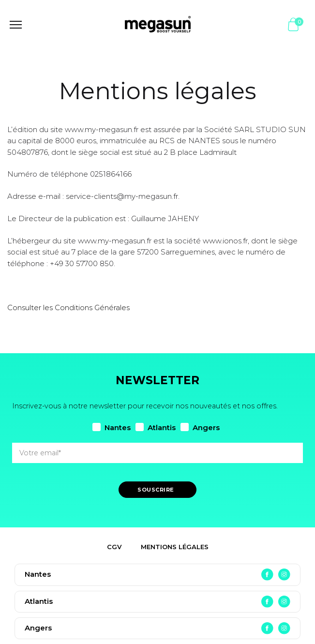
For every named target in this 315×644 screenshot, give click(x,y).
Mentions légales (175, 547)
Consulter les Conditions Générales (68, 307)
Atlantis (156, 427)
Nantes (112, 427)
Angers (200, 427)
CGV (114, 547)
